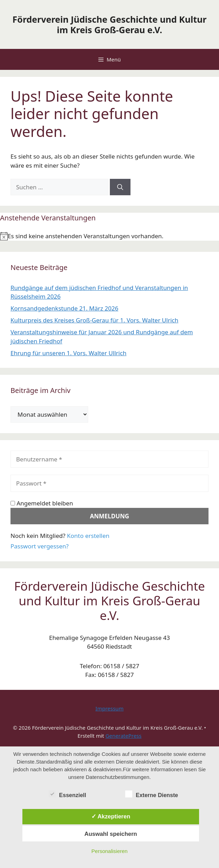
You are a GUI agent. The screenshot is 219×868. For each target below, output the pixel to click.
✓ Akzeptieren (111, 816)
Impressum (109, 708)
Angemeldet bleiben (42, 503)
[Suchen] (120, 187)
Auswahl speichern (111, 834)
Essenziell (67, 794)
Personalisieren (109, 851)
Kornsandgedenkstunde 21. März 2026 (64, 308)
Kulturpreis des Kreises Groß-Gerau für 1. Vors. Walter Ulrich (94, 320)
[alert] (109, 236)
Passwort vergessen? (40, 546)
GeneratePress (123, 736)
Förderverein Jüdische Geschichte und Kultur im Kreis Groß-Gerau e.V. (110, 24)
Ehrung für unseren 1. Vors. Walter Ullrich (68, 353)
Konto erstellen (88, 536)
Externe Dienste (152, 794)
